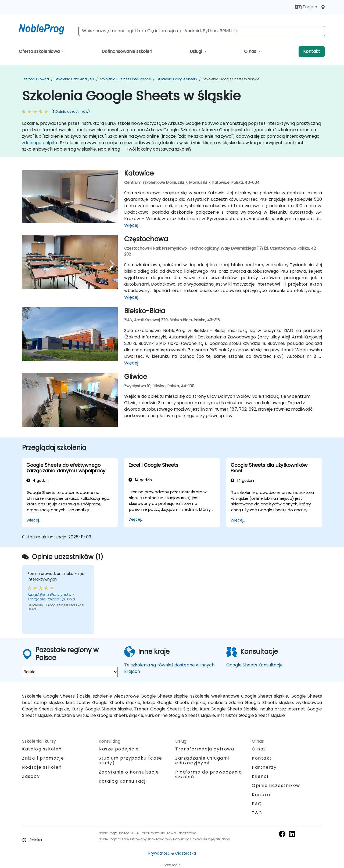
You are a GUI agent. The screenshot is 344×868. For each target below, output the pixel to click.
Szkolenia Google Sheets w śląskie (231, 79)
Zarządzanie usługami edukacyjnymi (202, 761)
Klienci (260, 776)
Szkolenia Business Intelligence (125, 79)
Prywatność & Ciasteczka (172, 853)
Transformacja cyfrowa (205, 749)
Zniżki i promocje (43, 758)
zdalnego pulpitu (40, 143)
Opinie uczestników (276, 785)
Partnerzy (264, 767)
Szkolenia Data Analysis (74, 79)
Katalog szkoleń (42, 749)
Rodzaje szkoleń (42, 767)
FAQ (257, 804)
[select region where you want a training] (70, 672)
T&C (257, 813)
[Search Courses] (202, 31)
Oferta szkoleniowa (40, 51)
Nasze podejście (119, 749)
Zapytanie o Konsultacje (129, 772)
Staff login (172, 865)
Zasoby (31, 776)
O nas (251, 51)
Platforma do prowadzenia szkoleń (209, 774)
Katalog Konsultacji (123, 781)
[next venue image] (111, 199)
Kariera (261, 795)
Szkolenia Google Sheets (177, 79)
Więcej (131, 225)
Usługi (196, 51)
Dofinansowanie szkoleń (127, 51)
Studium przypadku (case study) (130, 761)
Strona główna (37, 79)
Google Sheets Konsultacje (255, 665)
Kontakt (312, 51)
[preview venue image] (29, 199)
